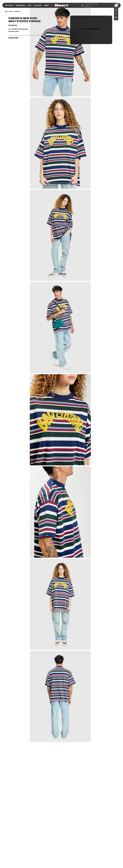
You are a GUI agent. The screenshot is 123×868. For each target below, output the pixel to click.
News (46, 5)
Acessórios (20, 5)
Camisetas (17, 11)
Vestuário (9, 5)
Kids (29, 5)
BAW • (7, 11)
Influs (60, 5)
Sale (53, 5)
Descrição (14, 38)
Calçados (38, 5)
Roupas (11, 11)
